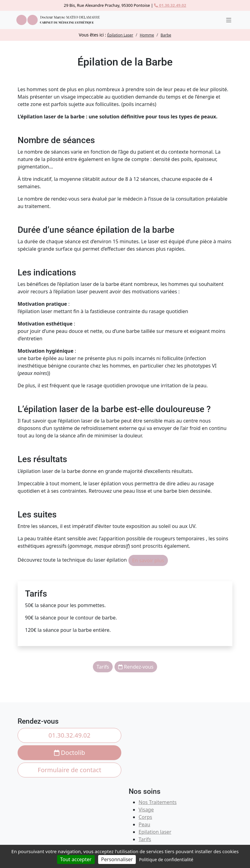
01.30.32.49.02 (170, 5)
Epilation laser (155, 832)
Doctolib (70, 753)
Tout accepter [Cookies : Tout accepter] (76, 859)
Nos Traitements (158, 802)
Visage (146, 810)
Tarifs (103, 667)
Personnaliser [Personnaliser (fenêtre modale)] (117, 859)
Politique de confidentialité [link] (166, 859)
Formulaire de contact (69, 770)
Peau (144, 824)
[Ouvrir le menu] (229, 20)
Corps (145, 817)
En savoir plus (148, 560)
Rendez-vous (136, 667)
